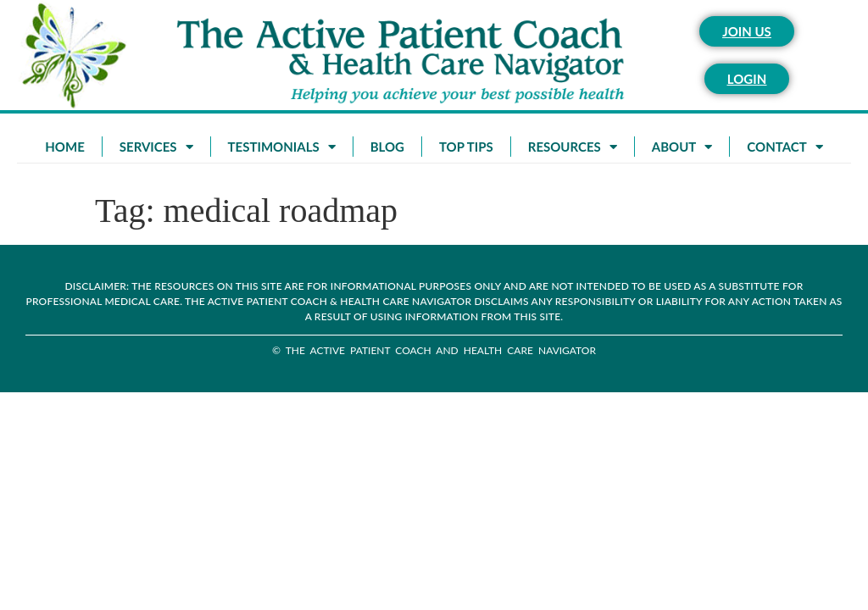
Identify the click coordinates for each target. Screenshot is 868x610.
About (682, 147)
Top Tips (466, 147)
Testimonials (282, 147)
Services (156, 147)
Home (64, 147)
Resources (573, 147)
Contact (785, 147)
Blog (387, 147)
